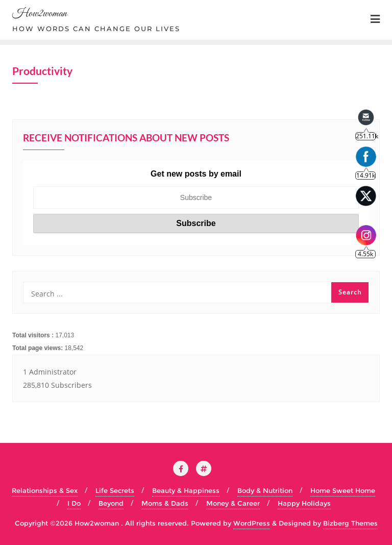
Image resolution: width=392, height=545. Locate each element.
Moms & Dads (165, 503)
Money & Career (233, 503)
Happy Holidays (304, 503)
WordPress (252, 523)
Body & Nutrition (265, 490)
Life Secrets (115, 490)
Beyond (111, 503)
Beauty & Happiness (186, 490)
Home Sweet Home (343, 490)
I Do (74, 503)
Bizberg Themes (350, 523)
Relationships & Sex (45, 490)
